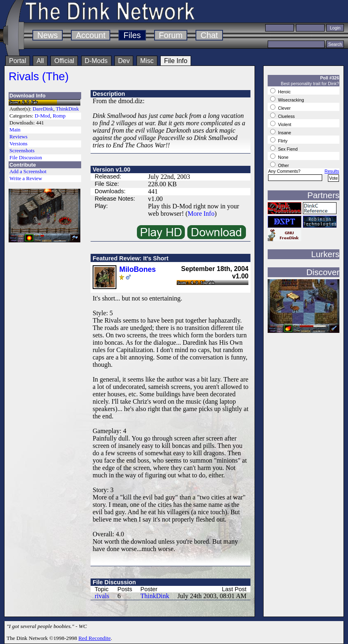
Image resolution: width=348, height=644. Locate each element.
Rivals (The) (39, 76)
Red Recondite (94, 638)
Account (91, 35)
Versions (18, 144)
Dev (124, 61)
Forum (171, 35)
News (48, 35)
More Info (201, 214)
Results (332, 171)
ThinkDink (67, 109)
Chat (209, 35)
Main (15, 130)
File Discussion (26, 158)
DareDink (43, 109)
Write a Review (26, 179)
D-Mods (96, 61)
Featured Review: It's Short (131, 258)
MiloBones (138, 269)
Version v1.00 (111, 169)
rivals (102, 596)
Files (132, 35)
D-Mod (42, 116)
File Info (176, 61)
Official (64, 61)
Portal (18, 61)
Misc (147, 61)
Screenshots (22, 151)
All (40, 61)
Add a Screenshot (28, 172)
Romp (59, 116)
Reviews (18, 137)
